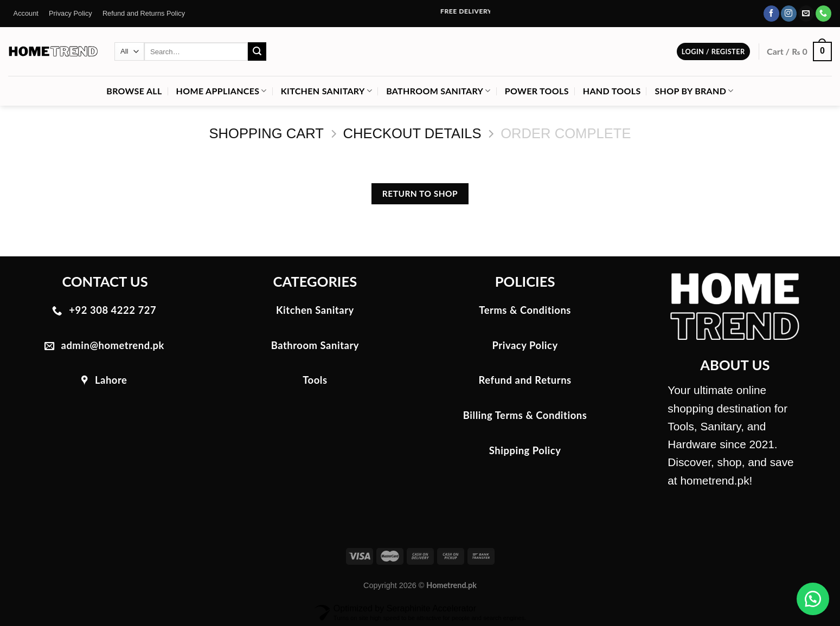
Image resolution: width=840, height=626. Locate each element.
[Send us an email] (806, 14)
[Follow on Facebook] (771, 14)
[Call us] (823, 14)
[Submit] (257, 51)
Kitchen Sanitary (326, 91)
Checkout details (412, 133)
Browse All (134, 91)
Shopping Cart (266, 133)
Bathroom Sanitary (438, 91)
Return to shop (420, 193)
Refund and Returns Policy (144, 13)
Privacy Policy (70, 13)
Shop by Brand (694, 91)
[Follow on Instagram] (789, 14)
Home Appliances (222, 91)
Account (26, 13)
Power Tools (537, 91)
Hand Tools (612, 91)
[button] (813, 599)
